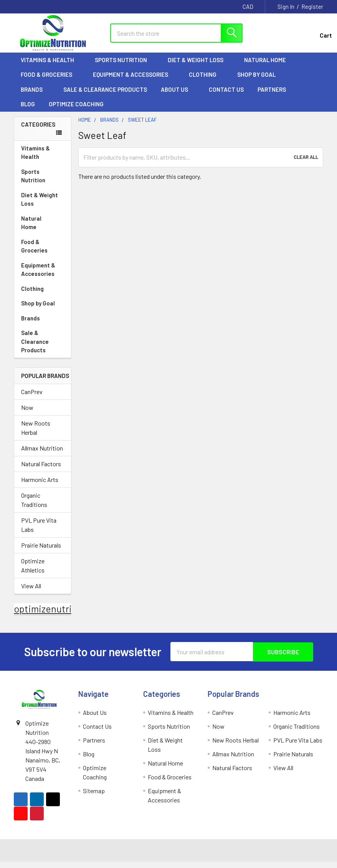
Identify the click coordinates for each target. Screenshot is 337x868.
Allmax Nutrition (42, 455)
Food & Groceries (50, 81)
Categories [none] (38, 131)
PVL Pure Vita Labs (39, 532)
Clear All (306, 164)
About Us (178, 96)
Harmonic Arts (40, 486)
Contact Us (226, 96)
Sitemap (94, 797)
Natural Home (268, 66)
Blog (28, 111)
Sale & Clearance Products (105, 96)
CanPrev (32, 399)
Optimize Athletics (33, 572)
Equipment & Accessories (134, 81)
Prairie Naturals (41, 552)
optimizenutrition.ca (57, 616)
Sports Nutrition (124, 66)
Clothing (206, 81)
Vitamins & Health (51, 66)
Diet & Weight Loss (199, 66)
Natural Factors (41, 471)
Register (312, 7)
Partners (275, 96)
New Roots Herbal (36, 435)
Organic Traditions (34, 507)
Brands (35, 96)
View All (31, 593)
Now (27, 414)
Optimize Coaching (76, 111)
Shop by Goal (260, 81)
